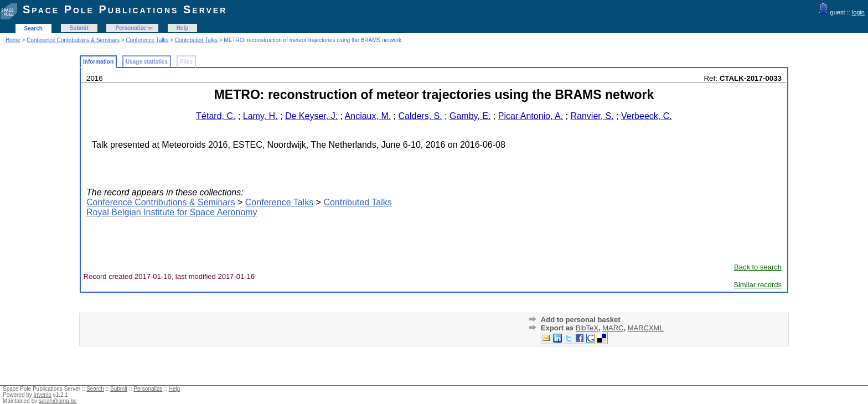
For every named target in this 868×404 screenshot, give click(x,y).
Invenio (43, 395)
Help (183, 28)
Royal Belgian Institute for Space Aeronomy (172, 212)
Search (33, 29)
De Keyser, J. (311, 116)
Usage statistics (147, 62)
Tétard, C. (216, 116)
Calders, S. (420, 116)
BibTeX (587, 328)
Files (186, 62)
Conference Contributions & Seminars (73, 40)
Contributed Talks (196, 40)
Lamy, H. (260, 116)
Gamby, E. (470, 116)
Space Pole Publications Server (125, 9)
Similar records (758, 285)
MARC (613, 328)
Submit (79, 28)
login (858, 12)
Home (13, 40)
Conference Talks (147, 40)
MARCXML (646, 328)
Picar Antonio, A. (531, 116)
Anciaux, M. (368, 116)
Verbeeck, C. (647, 116)
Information (98, 62)
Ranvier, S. (592, 116)
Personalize (131, 28)
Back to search (758, 267)
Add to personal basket (581, 320)
